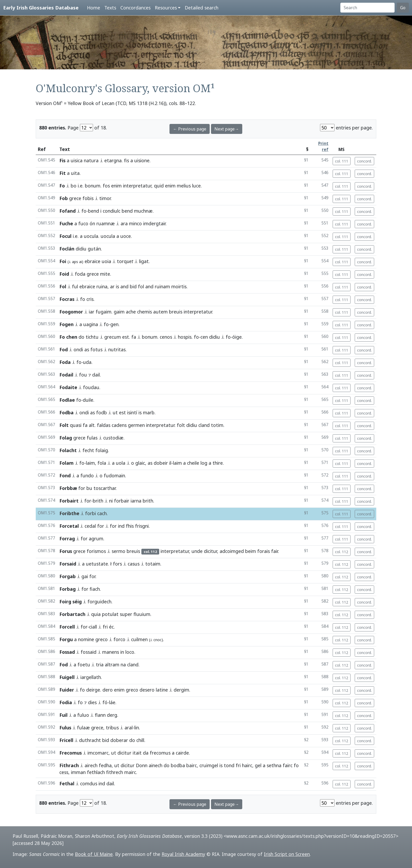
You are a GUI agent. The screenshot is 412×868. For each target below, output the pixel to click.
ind (121, 526)
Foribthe (69, 513)
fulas (92, 438)
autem (160, 312)
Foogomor (71, 312)
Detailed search (202, 8)
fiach (95, 589)
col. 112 (342, 552)
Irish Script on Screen (287, 854)
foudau (91, 387)
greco (102, 639)
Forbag (68, 589)
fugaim (104, 312)
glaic (140, 463)
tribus (112, 728)
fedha (105, 765)
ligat (144, 261)
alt (92, 425)
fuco (83, 223)
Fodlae (67, 400)
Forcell (67, 627)
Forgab (68, 576)
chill (140, 740)
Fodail (66, 375)
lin (137, 728)
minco (135, 223)
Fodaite (68, 387)
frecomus (160, 753)
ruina (102, 286)
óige (237, 337)
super (126, 614)
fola (102, 463)
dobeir (161, 463)
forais (264, 551)
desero (147, 690)
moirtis (179, 286)
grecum (113, 337)
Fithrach (69, 765)
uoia (106, 261)
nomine (86, 639)
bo (74, 186)
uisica (77, 160)
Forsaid (68, 564)
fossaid (89, 652)
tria (100, 665)
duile (88, 400)
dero (108, 690)
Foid (64, 274)
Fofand (68, 211)
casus (134, 564)
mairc (130, 772)
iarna (136, 501)
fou (83, 375)
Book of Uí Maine (94, 854)
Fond (65, 475)
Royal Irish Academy (183, 854)
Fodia (66, 702)
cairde (182, 753)
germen (136, 425)
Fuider (67, 690)
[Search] (367, 8)
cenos (166, 337)
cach (102, 513)
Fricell (66, 740)
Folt (64, 425)
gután (94, 249)
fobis (88, 198)
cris (90, 299)
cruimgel (209, 765)
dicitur (210, 551)
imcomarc (98, 753)
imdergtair (154, 223)
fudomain (114, 475)
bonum (93, 186)
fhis (130, 526)
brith (98, 501)
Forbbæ (68, 488)
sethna (274, 765)
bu (89, 488)
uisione (142, 160)
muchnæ (143, 211)
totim (217, 425)
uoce (126, 236)
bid (133, 286)
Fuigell (67, 677)
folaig (102, 450)
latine (162, 690)
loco (130, 652)
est (126, 337)
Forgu (66, 639)
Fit (63, 173)
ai (81, 262)
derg (112, 715)
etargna (113, 160)
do (81, 337)
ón (92, 223)
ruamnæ (106, 223)
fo (84, 211)
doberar (119, 740)
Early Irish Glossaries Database (41, 7)
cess (64, 772)
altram (112, 665)
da (146, 753)
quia (96, 614)
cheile (193, 463)
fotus (96, 349)
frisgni (142, 526)
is (117, 286)
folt (181, 425)
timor (105, 198)
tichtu (92, 337)
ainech (156, 765)
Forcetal (69, 526)
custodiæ (113, 438)
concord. (364, 161)
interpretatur (137, 186)
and (124, 286)
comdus (89, 783)
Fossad (67, 652)
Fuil (63, 715)
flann (100, 715)
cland (204, 425)
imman (78, 772)
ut (115, 412)
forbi (91, 513)
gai (85, 576)
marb (149, 412)
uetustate (97, 564)
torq (125, 261)
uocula (91, 236)
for (82, 488)
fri (105, 627)
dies (92, 702)
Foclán (67, 249)
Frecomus (71, 753)
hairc (247, 765)
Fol (63, 286)
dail (96, 375)
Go (403, 8)
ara (124, 223)
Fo (62, 186)
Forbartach (72, 614)
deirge (93, 690)
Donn (142, 765)
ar (112, 286)
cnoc (158, 640)
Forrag (67, 538)
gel (258, 765)
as (87, 349)
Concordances (135, 8)
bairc (192, 765)
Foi (63, 261)
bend (94, 211)
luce (196, 186)
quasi (76, 425)
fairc (288, 765)
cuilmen (139, 639)
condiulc (112, 211)
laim (90, 463)
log (204, 463)
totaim (153, 564)
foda (80, 274)
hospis (185, 337)
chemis (145, 312)
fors (117, 564)
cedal (90, 526)
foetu (84, 665)
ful (75, 286)
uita (75, 173)
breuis (176, 312)
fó (105, 702)
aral (129, 728)
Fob (64, 198)
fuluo (83, 715)
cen (204, 337)
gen (114, 324)
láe (112, 702)
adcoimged (232, 551)
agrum (96, 538)
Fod (64, 349)
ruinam (162, 286)
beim (251, 551)
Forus (66, 551)
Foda (65, 362)
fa (134, 337)
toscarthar (105, 488)
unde (197, 551)
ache (131, 312)
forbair (122, 501)
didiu (81, 249)
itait (137, 753)
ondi (78, 349)
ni (111, 501)
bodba (178, 765)
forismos (96, 551)
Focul (65, 236)
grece (75, 198)
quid (159, 186)
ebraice (92, 261)
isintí (132, 412)
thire (218, 463)
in (122, 652)
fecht (88, 450)
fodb (102, 412)
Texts (110, 8)
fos (106, 186)
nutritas (117, 349)
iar (92, 312)
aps (75, 262)
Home (94, 8)
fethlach (96, 772)
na (123, 665)
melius (184, 186)
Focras (67, 299)
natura (91, 160)
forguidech (99, 602)
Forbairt (69, 501)
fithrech (115, 772)
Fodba (66, 412)
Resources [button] (166, 8)
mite (105, 274)
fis (127, 160)
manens (111, 652)
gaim (119, 312)
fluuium (142, 614)
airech (91, 765)
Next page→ (227, 129)
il (170, 463)
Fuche (66, 223)
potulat (110, 614)
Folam (66, 463)
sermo (119, 551)
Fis (62, 160)
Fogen (66, 324)
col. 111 (342, 161)
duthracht (90, 740)
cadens (119, 425)
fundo (87, 475)
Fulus (65, 728)
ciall (93, 627)
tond (229, 765)
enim (116, 186)
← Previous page (190, 129)
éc (111, 627)
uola (121, 463)
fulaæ (83, 728)
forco (119, 639)
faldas (104, 425)
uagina (91, 324)
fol (141, 286)
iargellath (91, 677)
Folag (66, 438)
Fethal (67, 783)
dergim (181, 690)
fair (275, 551)
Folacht (68, 450)
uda (87, 362)
